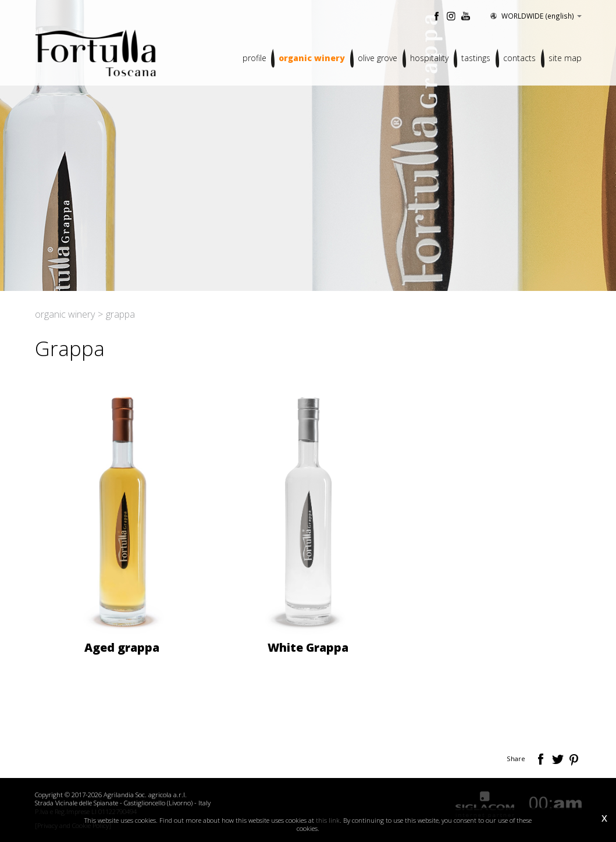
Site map (565, 58)
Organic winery (312, 58)
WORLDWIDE (535, 16)
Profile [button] (254, 58)
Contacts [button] (519, 58)
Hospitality (429, 58)
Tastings (476, 58)
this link (328, 820)
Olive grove (378, 58)
